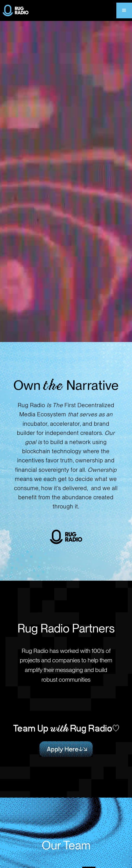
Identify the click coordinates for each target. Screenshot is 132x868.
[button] (124, 10)
